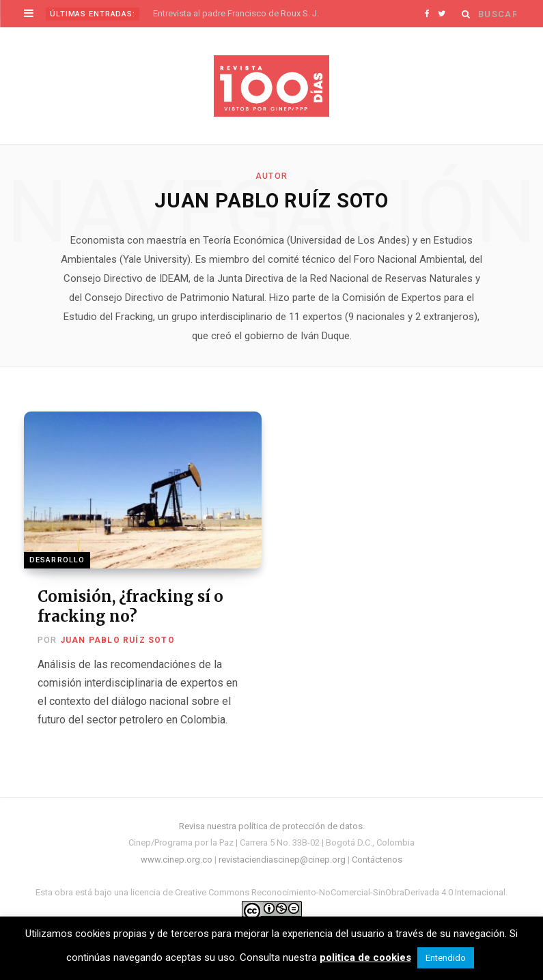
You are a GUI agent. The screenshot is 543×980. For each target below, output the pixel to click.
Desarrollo (57, 560)
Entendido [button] (446, 958)
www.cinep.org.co (177, 860)
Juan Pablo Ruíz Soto (117, 640)
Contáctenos (377, 860)
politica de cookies (365, 957)
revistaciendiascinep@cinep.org (282, 860)
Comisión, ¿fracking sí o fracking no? (130, 606)
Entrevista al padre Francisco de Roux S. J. (236, 13)
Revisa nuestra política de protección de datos (271, 826)
